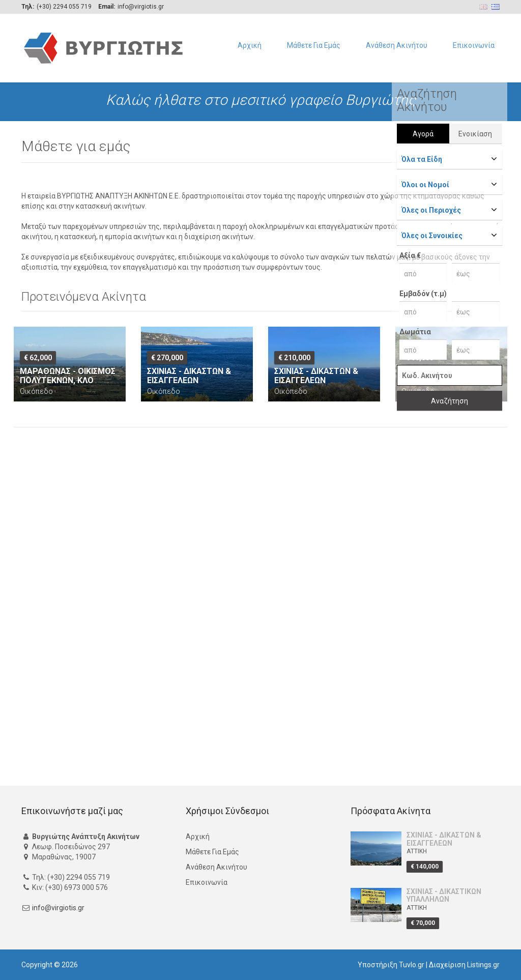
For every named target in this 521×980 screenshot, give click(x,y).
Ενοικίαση (475, 134)
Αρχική (250, 45)
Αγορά (423, 134)
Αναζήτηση (450, 401)
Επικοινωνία (474, 45)
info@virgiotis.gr (58, 908)
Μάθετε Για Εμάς (314, 45)
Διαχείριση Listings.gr (464, 965)
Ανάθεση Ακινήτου (397, 45)
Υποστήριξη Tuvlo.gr (391, 965)
